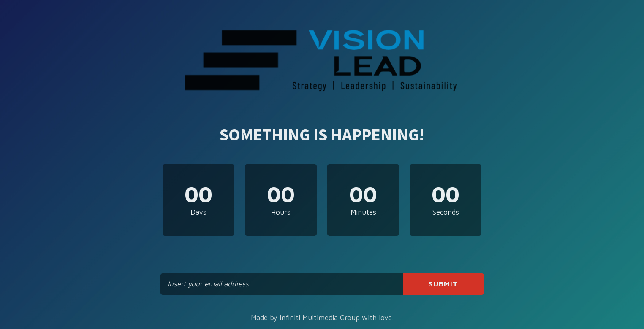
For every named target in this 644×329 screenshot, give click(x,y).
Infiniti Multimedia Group (320, 318)
